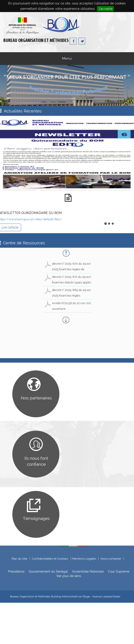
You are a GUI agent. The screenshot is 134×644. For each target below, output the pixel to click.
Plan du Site (19, 559)
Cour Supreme (119, 571)
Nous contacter (111, 559)
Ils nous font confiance (36, 461)
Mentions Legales (84, 559)
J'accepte (105, 9)
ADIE (121, 638)
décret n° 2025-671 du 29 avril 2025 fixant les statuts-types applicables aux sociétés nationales (71, 282)
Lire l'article (10, 227)
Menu (67, 58)
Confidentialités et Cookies (50, 559)
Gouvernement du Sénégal (48, 571)
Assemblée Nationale (88, 571)
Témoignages (36, 518)
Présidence (16, 571)
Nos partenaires (36, 398)
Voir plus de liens (69, 576)
